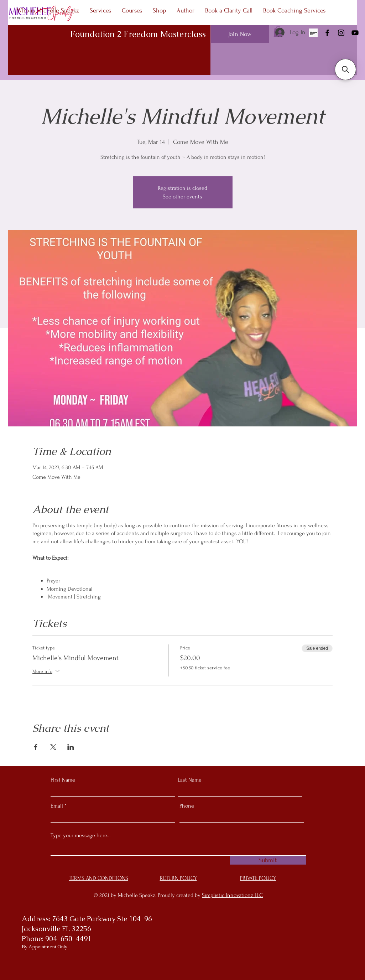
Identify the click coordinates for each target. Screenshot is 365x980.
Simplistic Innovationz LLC (232, 895)
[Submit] (268, 860)
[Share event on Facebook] (36, 747)
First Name (63, 780)
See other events (182, 197)
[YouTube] (355, 33)
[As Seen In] (313, 33)
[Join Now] (240, 34)
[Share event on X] (53, 747)
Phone (187, 806)
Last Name (190, 780)
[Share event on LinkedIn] (71, 747)
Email (57, 806)
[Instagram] (341, 33)
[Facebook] (327, 33)
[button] (345, 69)
